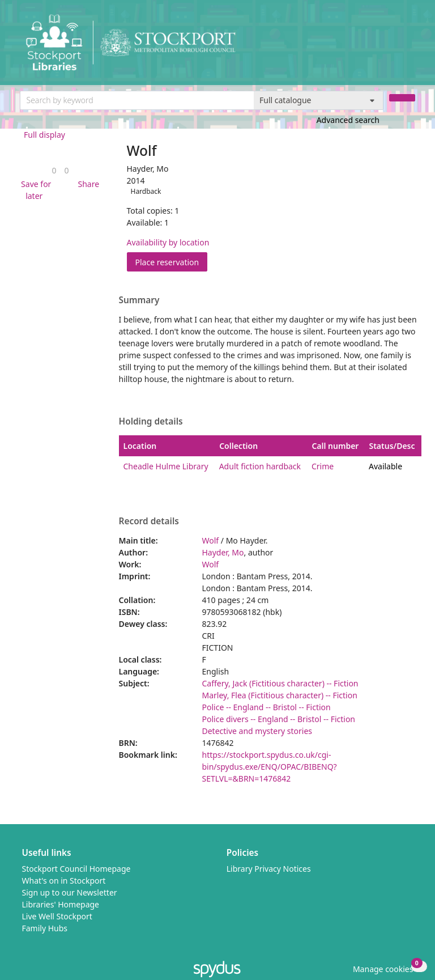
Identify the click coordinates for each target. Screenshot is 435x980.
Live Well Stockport (57, 916)
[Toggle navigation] (409, 47)
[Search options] (319, 100)
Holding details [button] (151, 422)
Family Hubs (45, 928)
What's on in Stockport (64, 881)
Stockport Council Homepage (76, 869)
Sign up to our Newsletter (70, 892)
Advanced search (348, 120)
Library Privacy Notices (269, 869)
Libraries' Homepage (61, 904)
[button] (35, 190)
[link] (54, 170)
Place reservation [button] (172, 262)
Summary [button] (139, 300)
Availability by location (168, 242)
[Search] (402, 98)
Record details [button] (149, 521)
